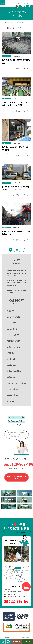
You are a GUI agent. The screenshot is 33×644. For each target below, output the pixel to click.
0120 (19, 464)
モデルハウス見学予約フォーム (17, 477)
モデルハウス (27, 642)
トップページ (6, 23)
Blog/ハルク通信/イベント (21, 23)
